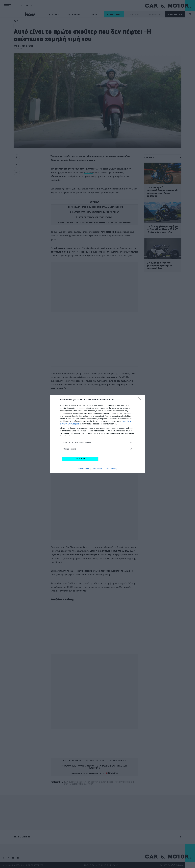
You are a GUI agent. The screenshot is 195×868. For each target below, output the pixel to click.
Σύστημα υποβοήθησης (124, 782)
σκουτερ (103, 782)
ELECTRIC (114, 14)
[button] (7, 6)
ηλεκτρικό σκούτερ (77, 782)
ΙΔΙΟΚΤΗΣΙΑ (74, 14)
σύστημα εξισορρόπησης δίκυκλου (78, 784)
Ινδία (66, 782)
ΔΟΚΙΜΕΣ (54, 14)
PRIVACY (114, 865)
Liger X (110, 782)
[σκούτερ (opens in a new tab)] (88, 173)
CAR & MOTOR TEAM (23, 46)
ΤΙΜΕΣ (94, 14)
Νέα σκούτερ (92, 782)
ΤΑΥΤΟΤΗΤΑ (89, 865)
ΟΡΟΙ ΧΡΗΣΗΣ (102, 865)
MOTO (16, 21)
